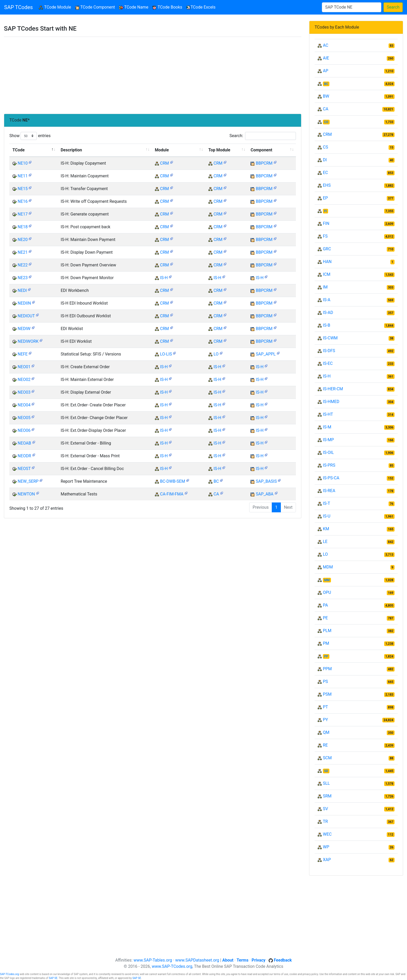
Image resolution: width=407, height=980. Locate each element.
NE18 (23, 227)
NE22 (23, 265)
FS (325, 236)
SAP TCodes (18, 7)
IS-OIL (328, 452)
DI (325, 160)
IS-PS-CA (331, 478)
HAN (327, 262)
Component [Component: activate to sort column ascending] (261, 150)
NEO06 (24, 430)
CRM (164, 163)
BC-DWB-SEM (172, 481)
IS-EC (328, 363)
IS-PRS (329, 465)
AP (326, 71)
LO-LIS (166, 354)
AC (326, 45)
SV (325, 809)
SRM (327, 796)
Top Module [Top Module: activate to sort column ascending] (219, 150)
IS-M (327, 427)
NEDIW (24, 329)
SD (326, 771)
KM (326, 529)
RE (325, 745)
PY (325, 720)
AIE (326, 58)
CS (325, 147)
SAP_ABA (264, 494)
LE (325, 542)
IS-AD (328, 313)
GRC (327, 249)
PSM (327, 694)
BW (326, 96)
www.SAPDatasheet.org (197, 960)
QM (326, 732)
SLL (326, 783)
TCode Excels (201, 7)
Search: (263, 136)
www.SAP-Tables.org (153, 960)
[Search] (352, 7)
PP (326, 656)
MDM (328, 567)
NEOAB (24, 443)
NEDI (22, 290)
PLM (327, 631)
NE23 (23, 278)
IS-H (164, 278)
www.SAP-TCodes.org (172, 966)
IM (325, 287)
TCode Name (134, 7)
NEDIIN (24, 303)
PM (326, 643)
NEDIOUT (26, 316)
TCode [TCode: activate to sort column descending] (19, 150)
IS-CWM (330, 338)
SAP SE (53, 978)
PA (325, 605)
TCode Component (95, 7)
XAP (327, 860)
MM (327, 580)
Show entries (30, 136)
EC (325, 173)
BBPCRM (264, 163)
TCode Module (56, 7)
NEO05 (24, 418)
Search (393, 7)
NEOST (24, 469)
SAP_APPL (266, 354)
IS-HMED (331, 402)
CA (216, 494)
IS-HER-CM (333, 389)
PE (325, 618)
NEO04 (24, 405)
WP (326, 847)
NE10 (23, 163)
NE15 (23, 189)
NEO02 (24, 380)
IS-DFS (329, 351)
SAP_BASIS (266, 481)
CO (326, 122)
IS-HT (328, 414)
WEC (327, 834)
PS (325, 682)
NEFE (23, 354)
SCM (327, 758)
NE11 (23, 176)
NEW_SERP (28, 481)
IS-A (327, 300)
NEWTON (26, 494)
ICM (327, 274)
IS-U (327, 516)
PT (325, 707)
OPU (327, 592)
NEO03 (24, 392)
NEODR (24, 456)
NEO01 (24, 367)
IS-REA (329, 491)
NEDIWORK (28, 341)
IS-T (327, 503)
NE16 (23, 201)
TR (325, 821)
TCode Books (167, 7)
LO (216, 354)
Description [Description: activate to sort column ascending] (71, 150)
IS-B (327, 325)
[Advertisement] (153, 75)
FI (325, 211)
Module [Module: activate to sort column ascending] (162, 150)
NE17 (23, 214)
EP (325, 198)
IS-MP (328, 440)
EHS (327, 185)
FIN (326, 223)
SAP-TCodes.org (9, 974)
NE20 (23, 240)
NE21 (23, 252)
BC (216, 481)
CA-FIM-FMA (172, 494)
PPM (327, 669)
